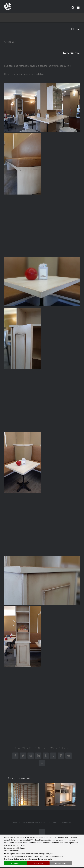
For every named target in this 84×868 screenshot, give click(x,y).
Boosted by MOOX (67, 822)
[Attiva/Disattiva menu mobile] (78, 8)
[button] (10, 795)
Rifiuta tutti (38, 863)
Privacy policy (61, 863)
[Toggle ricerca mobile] (73, 8)
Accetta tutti (16, 863)
